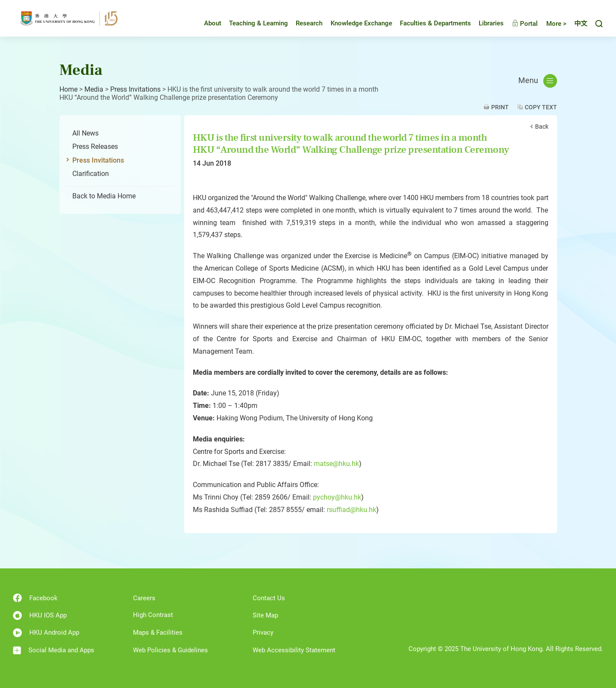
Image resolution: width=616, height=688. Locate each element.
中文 (581, 24)
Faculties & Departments (435, 23)
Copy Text (541, 107)
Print (500, 107)
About (213, 23)
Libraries (491, 23)
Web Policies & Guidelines (170, 650)
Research (309, 23)
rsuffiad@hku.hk (351, 510)
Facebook (35, 598)
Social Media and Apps (54, 650)
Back (542, 126)
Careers (144, 598)
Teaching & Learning (258, 23)
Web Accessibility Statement (294, 650)
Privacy (263, 632)
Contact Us (269, 598)
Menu (538, 81)
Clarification (91, 174)
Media (94, 89)
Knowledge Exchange (361, 23)
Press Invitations (135, 89)
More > (556, 24)
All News (85, 133)
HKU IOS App (40, 615)
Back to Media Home (104, 196)
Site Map (265, 615)
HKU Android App (46, 633)
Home (68, 89)
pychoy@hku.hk (337, 497)
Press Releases (95, 147)
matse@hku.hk (336, 464)
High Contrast (153, 615)
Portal (525, 24)
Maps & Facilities (158, 632)
